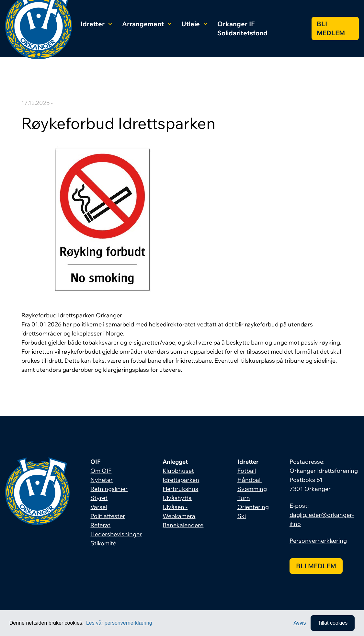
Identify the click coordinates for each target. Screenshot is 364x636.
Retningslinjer (109, 489)
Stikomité (103, 543)
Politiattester (108, 516)
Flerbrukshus (180, 489)
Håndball (250, 480)
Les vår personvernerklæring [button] (119, 623)
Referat (100, 525)
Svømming (252, 489)
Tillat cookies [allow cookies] (333, 623)
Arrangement (147, 24)
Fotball (247, 471)
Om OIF (101, 471)
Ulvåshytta (177, 498)
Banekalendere (183, 525)
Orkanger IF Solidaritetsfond (242, 28)
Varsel (99, 507)
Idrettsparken (181, 480)
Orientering (253, 507)
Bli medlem (331, 28)
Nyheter (102, 480)
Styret (99, 498)
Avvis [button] (300, 623)
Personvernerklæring (318, 541)
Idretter (96, 24)
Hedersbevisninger (116, 534)
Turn (244, 498)
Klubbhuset (178, 471)
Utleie (194, 24)
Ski (242, 516)
